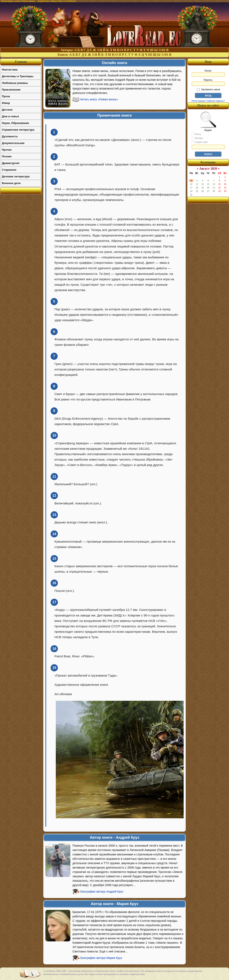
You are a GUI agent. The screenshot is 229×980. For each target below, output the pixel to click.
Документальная (13, 143)
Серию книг (199, 142)
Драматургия (11, 163)
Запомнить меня (208, 90)
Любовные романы (15, 83)
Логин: (208, 73)
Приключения (11, 90)
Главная (21, 62)
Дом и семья (10, 116)
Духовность (10, 136)
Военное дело (11, 183)
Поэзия (7, 156)
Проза (6, 96)
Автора (197, 138)
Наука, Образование (15, 123)
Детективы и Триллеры (18, 76)
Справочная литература (18, 130)
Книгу (196, 134)
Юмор (6, 103)
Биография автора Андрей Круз (102, 892)
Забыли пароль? (216, 101)
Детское (7, 110)
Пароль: (208, 82)
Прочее (7, 150)
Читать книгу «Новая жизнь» (99, 99)
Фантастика (10, 70)
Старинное (9, 170)
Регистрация (198, 101)
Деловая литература (16, 176)
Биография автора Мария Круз (101, 958)
